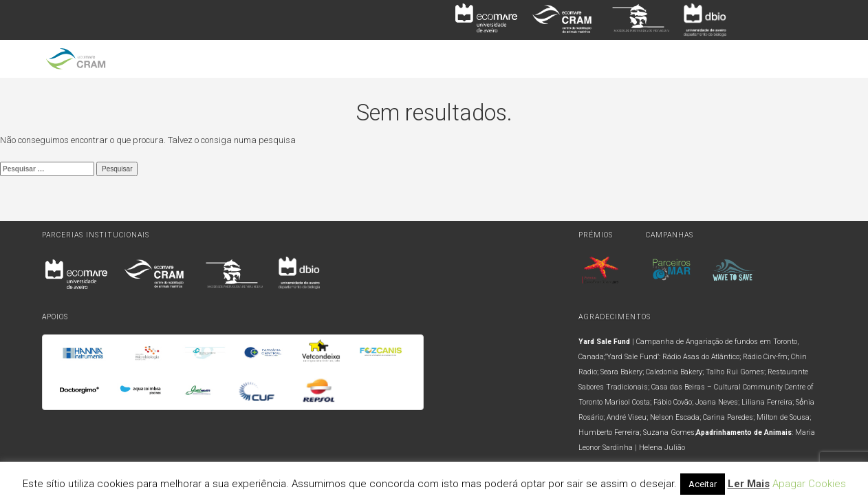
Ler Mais (749, 484)
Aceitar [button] (703, 484)
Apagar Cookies (809, 484)
